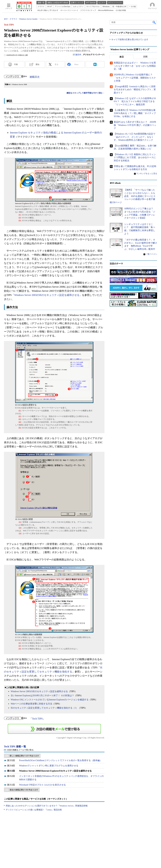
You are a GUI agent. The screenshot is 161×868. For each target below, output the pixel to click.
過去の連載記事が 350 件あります (24, 790)
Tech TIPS (37, 719)
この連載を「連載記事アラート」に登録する (54, 729)
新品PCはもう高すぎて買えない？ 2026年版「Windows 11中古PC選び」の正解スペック (135, 125)
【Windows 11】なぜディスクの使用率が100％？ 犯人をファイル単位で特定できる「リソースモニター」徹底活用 (135, 101)
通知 (37, 64)
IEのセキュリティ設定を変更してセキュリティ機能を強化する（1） (44, 708)
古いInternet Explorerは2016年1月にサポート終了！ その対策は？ (42, 696)
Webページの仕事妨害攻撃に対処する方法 (31, 704)
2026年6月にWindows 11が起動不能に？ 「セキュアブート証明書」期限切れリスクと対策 (135, 78)
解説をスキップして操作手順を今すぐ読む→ (86, 93)
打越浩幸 (77, 55)
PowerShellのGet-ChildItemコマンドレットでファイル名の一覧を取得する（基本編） (60, 760)
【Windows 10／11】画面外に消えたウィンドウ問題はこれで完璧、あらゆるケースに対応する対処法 (135, 158)
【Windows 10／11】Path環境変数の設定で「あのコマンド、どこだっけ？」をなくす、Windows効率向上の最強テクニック (135, 137)
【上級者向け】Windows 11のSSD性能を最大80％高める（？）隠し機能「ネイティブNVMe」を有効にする (135, 113)
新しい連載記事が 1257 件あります (24, 756)
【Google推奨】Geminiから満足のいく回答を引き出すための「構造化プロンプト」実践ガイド (135, 90)
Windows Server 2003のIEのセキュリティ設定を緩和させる (47, 295)
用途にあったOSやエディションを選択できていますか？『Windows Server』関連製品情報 (47, 806)
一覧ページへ (151, 254)
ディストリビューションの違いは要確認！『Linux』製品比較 (34, 810)
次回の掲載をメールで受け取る (20, 750)
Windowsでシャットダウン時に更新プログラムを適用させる (49, 766)
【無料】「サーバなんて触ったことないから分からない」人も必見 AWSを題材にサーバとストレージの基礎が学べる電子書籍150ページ (133, 196)
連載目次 (35, 77)
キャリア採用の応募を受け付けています (130, 40)
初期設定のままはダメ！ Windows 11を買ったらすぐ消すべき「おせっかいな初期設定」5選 (135, 66)
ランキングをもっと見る (147, 174)
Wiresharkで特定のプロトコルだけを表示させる (42, 785)
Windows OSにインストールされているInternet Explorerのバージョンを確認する (50, 700)
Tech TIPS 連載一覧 (15, 746)
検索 (154, 22)
